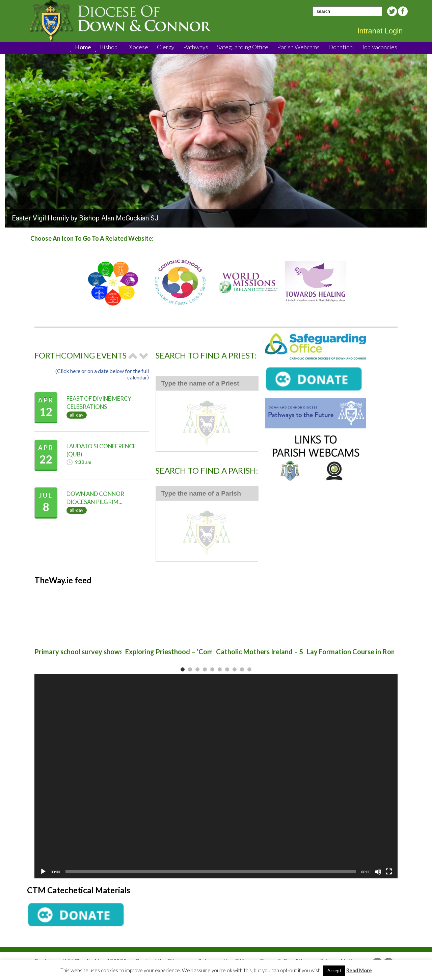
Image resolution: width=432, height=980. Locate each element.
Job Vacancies (379, 47)
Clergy (166, 47)
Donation (341, 47)
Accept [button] (334, 971)
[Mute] (378, 872)
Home (83, 47)
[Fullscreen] (389, 872)
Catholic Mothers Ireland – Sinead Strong (279, 652)
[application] (216, 776)
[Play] (43, 872)
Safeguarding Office (243, 47)
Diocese (137, 47)
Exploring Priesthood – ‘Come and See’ (184, 652)
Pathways (196, 47)
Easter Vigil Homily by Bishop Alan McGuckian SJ (85, 218)
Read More (359, 970)
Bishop (109, 47)
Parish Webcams (298, 47)
